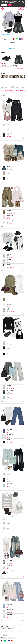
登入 (10, 49)
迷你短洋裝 (14, 88)
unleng (6, 9)
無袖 (6, 88)
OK (10, 5)
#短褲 (11, 35)
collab (22, 626)
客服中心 (2, 627)
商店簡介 (2, 626)
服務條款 (9, 626)
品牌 (6, 626)
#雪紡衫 (3, 35)
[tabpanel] (2, 83)
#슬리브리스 (7, 35)
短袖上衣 (3, 88)
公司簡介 (6, 627)
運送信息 (18, 626)
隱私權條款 (14, 626)
